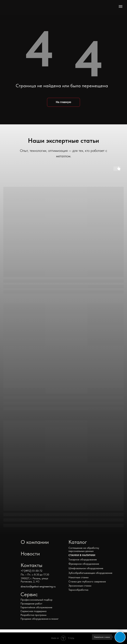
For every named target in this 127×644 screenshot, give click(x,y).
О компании (35, 542)
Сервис (29, 594)
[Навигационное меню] (121, 6)
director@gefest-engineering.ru (38, 586)
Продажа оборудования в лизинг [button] (40, 619)
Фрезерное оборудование (84, 564)
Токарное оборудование (83, 559)
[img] (27, 8)
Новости (30, 554)
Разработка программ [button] (33, 615)
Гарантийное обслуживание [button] (36, 607)
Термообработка (78, 590)
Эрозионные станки (80, 586)
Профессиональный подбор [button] (36, 600)
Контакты (32, 565)
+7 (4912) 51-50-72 (32, 571)
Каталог (78, 542)
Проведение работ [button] (31, 604)
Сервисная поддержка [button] (33, 611)
